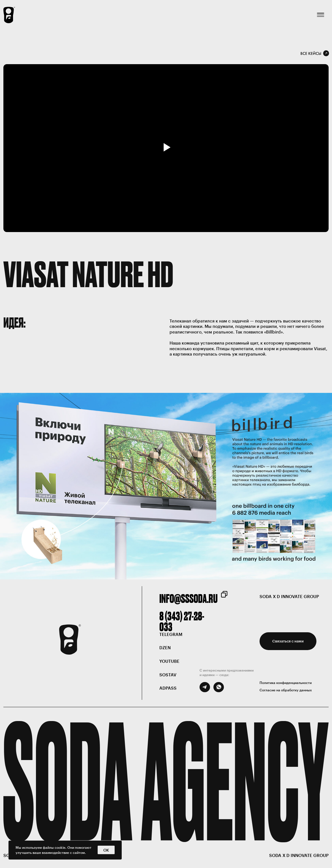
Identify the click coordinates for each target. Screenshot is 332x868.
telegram (171, 634)
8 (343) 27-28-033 (182, 621)
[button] (288, 641)
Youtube (169, 661)
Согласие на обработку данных (286, 690)
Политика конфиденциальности (286, 683)
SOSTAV (168, 675)
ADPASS (168, 688)
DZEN (165, 648)
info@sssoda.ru (189, 598)
